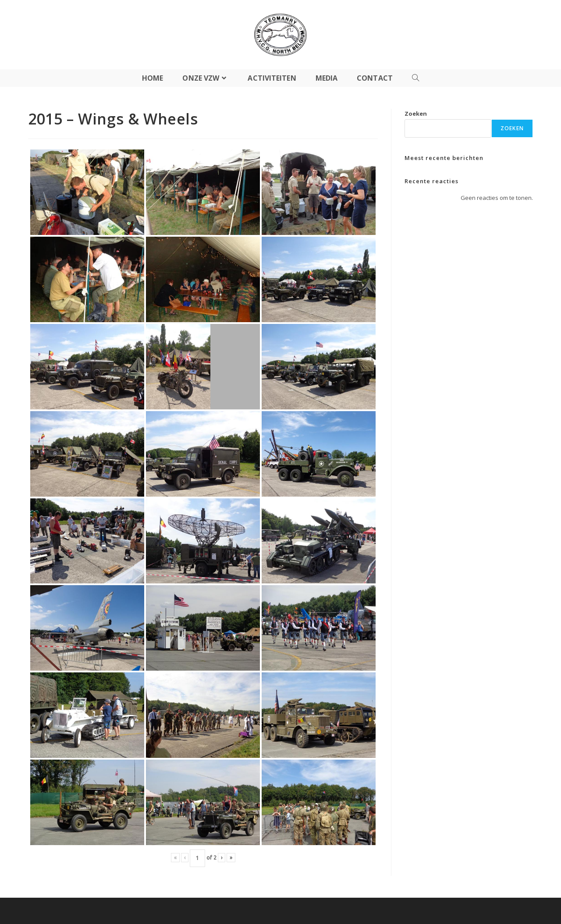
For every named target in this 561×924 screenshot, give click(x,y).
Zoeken (416, 114)
